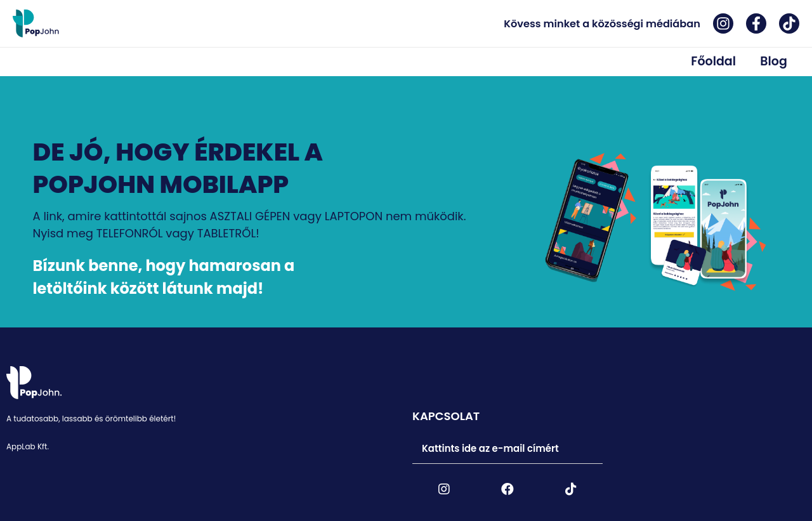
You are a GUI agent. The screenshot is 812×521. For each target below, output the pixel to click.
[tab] (507, 450)
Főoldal (722, 59)
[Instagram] (723, 23)
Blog (776, 59)
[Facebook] (756, 23)
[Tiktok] (789, 23)
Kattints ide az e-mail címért (491, 449)
